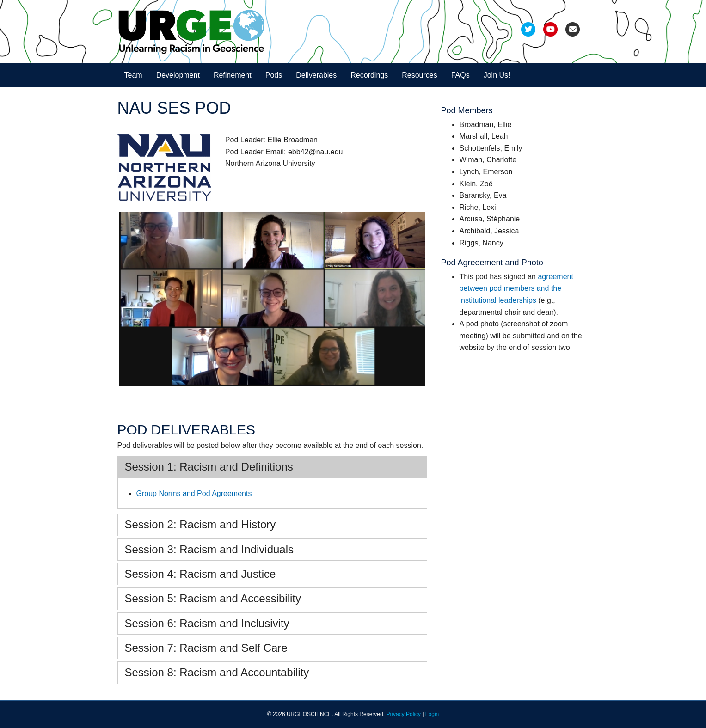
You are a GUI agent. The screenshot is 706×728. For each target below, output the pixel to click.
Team (133, 75)
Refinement (233, 75)
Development (178, 75)
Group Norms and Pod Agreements (194, 493)
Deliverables (316, 75)
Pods (274, 75)
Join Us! (497, 75)
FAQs (460, 75)
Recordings (369, 75)
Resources (419, 75)
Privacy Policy (403, 714)
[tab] (272, 467)
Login (432, 714)
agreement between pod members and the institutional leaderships (516, 288)
